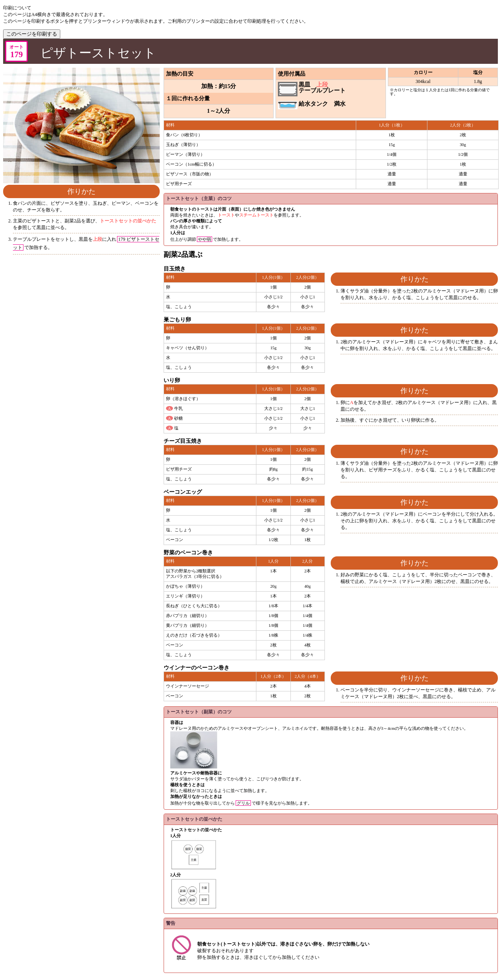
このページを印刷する (32, 34)
